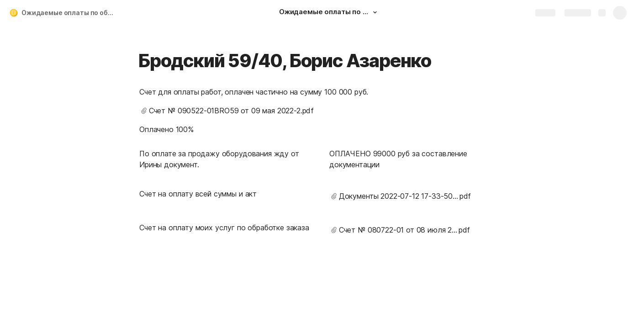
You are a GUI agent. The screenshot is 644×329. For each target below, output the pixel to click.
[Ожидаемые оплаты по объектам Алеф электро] (329, 13)
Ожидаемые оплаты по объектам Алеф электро (70, 13)
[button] (375, 12)
